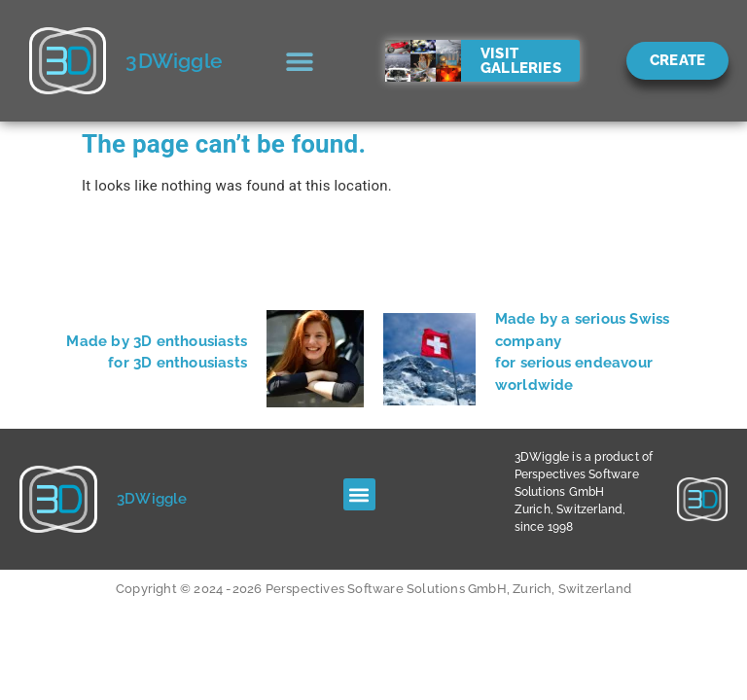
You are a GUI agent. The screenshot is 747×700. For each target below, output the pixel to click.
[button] (300, 61)
